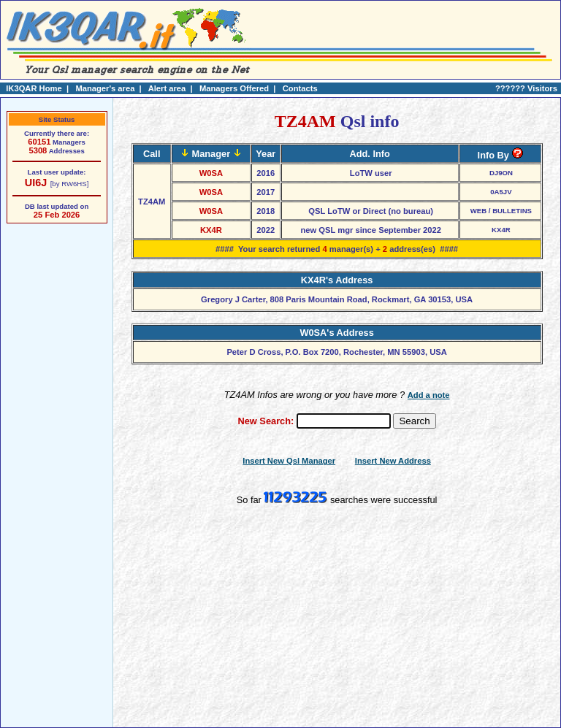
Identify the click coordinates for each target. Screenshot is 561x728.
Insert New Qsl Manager (289, 461)
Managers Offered (234, 88)
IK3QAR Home (34, 88)
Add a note (429, 395)
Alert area (167, 88)
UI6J (36, 183)
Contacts (300, 88)
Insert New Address (393, 461)
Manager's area (105, 88)
